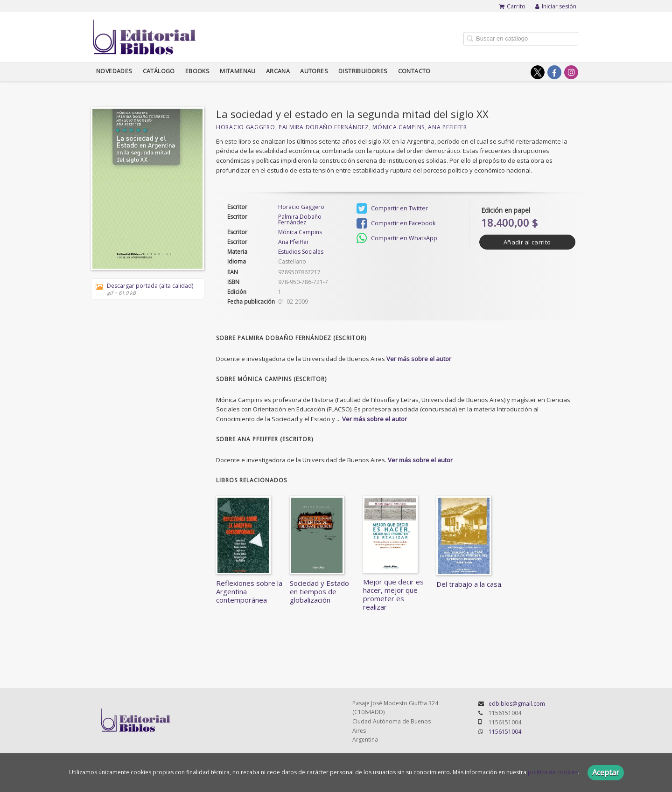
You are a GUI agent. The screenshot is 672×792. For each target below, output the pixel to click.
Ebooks (197, 71)
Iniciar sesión (556, 6)
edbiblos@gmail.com (517, 704)
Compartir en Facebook (396, 223)
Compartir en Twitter (392, 208)
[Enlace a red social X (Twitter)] (538, 72)
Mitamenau (238, 71)
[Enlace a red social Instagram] (571, 72)
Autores (314, 71)
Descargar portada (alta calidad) (144, 289)
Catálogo (159, 71)
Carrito (512, 6)
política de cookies (553, 772)
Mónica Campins (399, 127)
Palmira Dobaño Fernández (324, 127)
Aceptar (606, 772)
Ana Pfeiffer (447, 127)
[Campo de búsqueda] (521, 38)
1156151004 (505, 732)
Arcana (278, 71)
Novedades (114, 71)
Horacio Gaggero (246, 127)
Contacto (414, 71)
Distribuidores (363, 71)
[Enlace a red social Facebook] (554, 72)
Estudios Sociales (301, 252)
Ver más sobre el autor (419, 359)
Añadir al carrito (527, 242)
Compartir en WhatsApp (397, 238)
